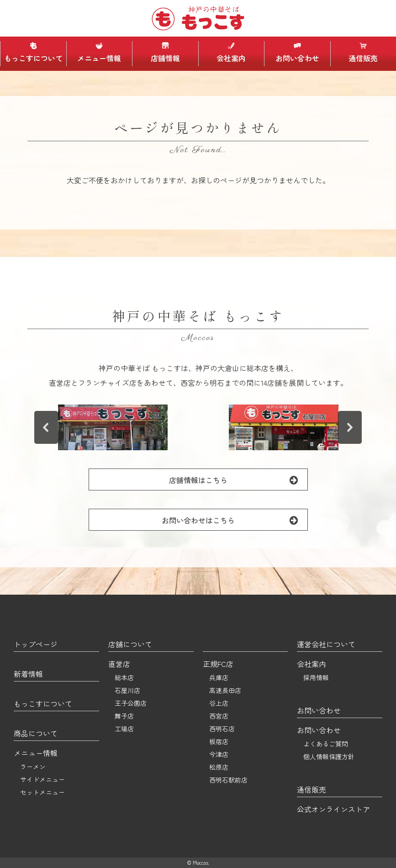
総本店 (124, 677)
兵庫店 (219, 677)
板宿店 (219, 741)
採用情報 (316, 677)
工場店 (124, 729)
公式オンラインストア (333, 809)
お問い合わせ (297, 53)
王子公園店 (131, 703)
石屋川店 (127, 690)
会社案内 (231, 53)
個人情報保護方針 (329, 756)
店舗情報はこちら (238, 480)
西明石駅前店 (228, 780)
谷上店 (219, 703)
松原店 (219, 767)
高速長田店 (225, 690)
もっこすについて (33, 53)
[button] (113, 427)
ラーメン (33, 767)
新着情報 (28, 674)
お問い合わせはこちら (235, 520)
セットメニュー (42, 792)
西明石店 (222, 729)
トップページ (36, 644)
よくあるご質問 (326, 744)
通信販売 (363, 53)
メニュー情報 (99, 53)
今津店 (219, 754)
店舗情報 (165, 53)
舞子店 (124, 716)
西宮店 (219, 716)
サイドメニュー (42, 779)
